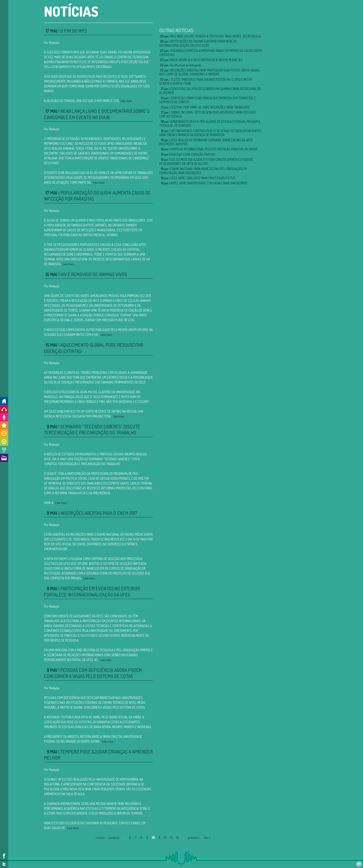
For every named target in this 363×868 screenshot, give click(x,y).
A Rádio (4, 458)
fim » (207, 838)
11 (160, 838)
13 (171, 838)
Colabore (4, 417)
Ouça (4, 409)
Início (4, 401)
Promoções (4, 425)
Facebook (4, 856)
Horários (4, 434)
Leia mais (126, 101)
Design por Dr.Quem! (359, 864)
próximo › (194, 838)
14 (177, 838)
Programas (4, 442)
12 (165, 838)
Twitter (4, 864)
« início (100, 838)
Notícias (4, 450)
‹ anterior (114, 838)
